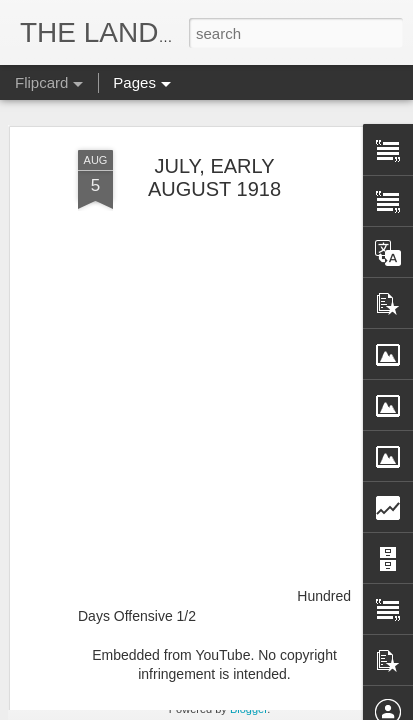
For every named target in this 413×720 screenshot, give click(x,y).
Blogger (248, 709)
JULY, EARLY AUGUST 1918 (214, 122)
